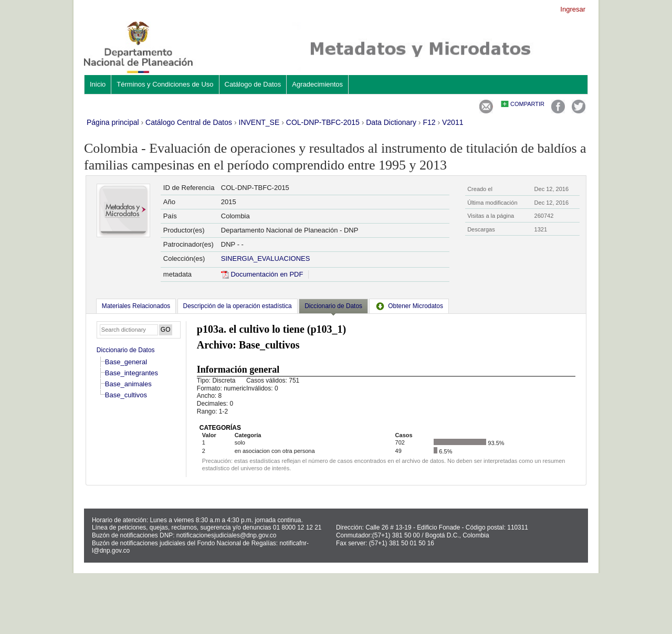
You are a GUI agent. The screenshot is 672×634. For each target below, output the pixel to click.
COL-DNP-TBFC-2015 (323, 122)
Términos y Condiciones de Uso (165, 84)
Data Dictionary (391, 122)
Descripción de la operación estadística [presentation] (238, 306)
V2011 (453, 122)
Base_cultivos (126, 395)
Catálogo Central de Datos (189, 122)
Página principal (113, 122)
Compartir (527, 104)
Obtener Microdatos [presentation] (409, 306)
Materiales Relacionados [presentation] (136, 306)
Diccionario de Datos (126, 350)
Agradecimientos (317, 84)
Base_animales (128, 384)
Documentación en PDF (262, 274)
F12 (429, 122)
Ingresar (573, 9)
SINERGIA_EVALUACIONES (266, 258)
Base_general (126, 362)
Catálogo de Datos (253, 84)
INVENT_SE (259, 122)
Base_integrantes (132, 373)
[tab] (136, 306)
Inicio (98, 84)
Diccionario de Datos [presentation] (333, 306)
